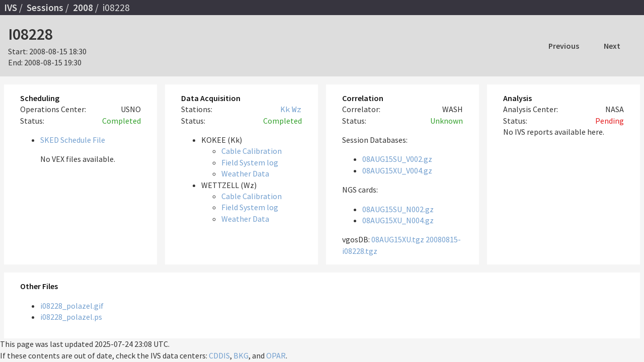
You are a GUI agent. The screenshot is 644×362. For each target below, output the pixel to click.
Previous (564, 46)
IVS (11, 8)
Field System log (250, 162)
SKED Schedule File (73, 140)
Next (612, 46)
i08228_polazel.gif (72, 306)
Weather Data (245, 173)
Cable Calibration (252, 151)
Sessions (45, 8)
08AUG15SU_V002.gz (397, 159)
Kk (285, 109)
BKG (241, 355)
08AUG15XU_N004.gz (398, 220)
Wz (297, 109)
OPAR (276, 355)
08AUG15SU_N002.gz (398, 209)
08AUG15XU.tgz (398, 239)
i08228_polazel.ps (71, 317)
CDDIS (219, 355)
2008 (83, 8)
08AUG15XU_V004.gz (397, 170)
